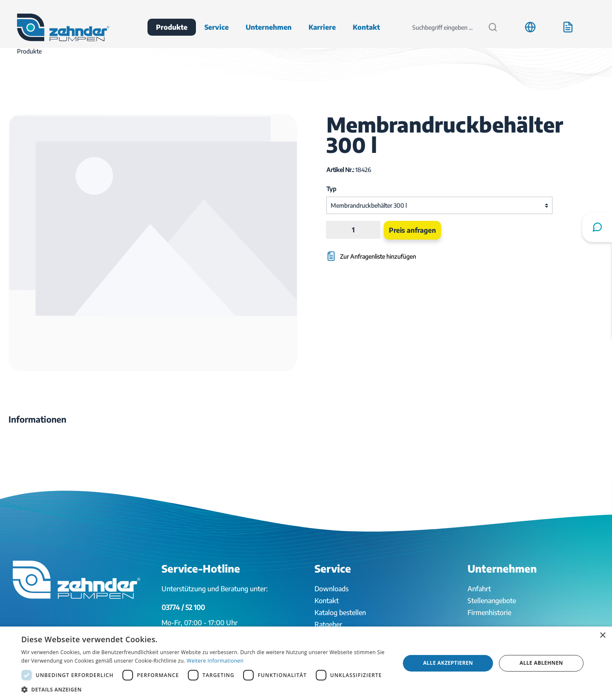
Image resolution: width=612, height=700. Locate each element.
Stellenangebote (492, 601)
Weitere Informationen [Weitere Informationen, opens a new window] (215, 661)
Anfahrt (479, 589)
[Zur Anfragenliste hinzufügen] (401, 252)
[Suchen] (493, 27)
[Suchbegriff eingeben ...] (444, 27)
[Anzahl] (353, 230)
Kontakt (327, 601)
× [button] (602, 636)
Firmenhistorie (489, 612)
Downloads (331, 589)
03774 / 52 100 (183, 607)
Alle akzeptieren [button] (448, 663)
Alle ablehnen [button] (541, 663)
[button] (205, 689)
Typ (331, 189)
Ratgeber (328, 624)
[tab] (37, 419)
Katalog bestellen (340, 612)
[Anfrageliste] (568, 27)
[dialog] (306, 663)
